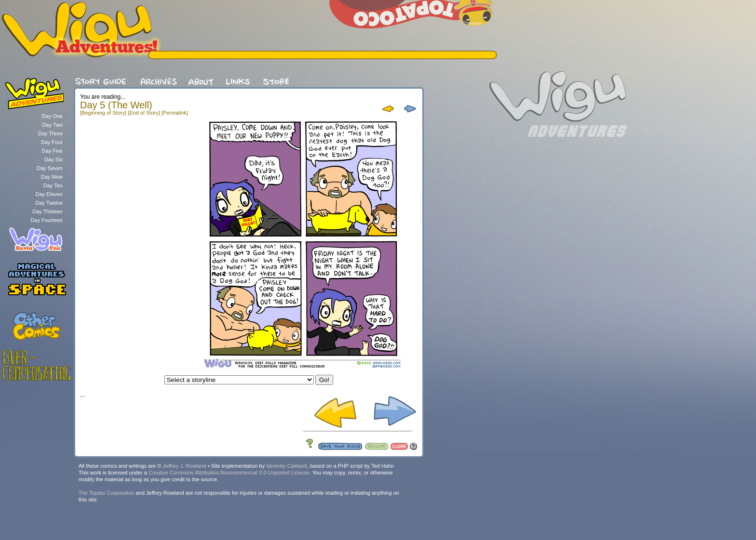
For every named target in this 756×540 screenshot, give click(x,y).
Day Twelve (49, 203)
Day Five (52, 151)
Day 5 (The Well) (116, 105)
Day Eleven (49, 194)
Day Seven (50, 168)
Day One (52, 116)
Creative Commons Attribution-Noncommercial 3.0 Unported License (229, 473)
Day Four (52, 142)
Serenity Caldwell (287, 466)
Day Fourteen (47, 220)
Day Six (54, 159)
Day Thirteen (47, 211)
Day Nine (52, 177)
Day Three (50, 133)
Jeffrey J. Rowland (184, 466)
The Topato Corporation (106, 493)
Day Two (52, 125)
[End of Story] (144, 113)
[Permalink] (175, 113)
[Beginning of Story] (103, 113)
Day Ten (53, 185)
